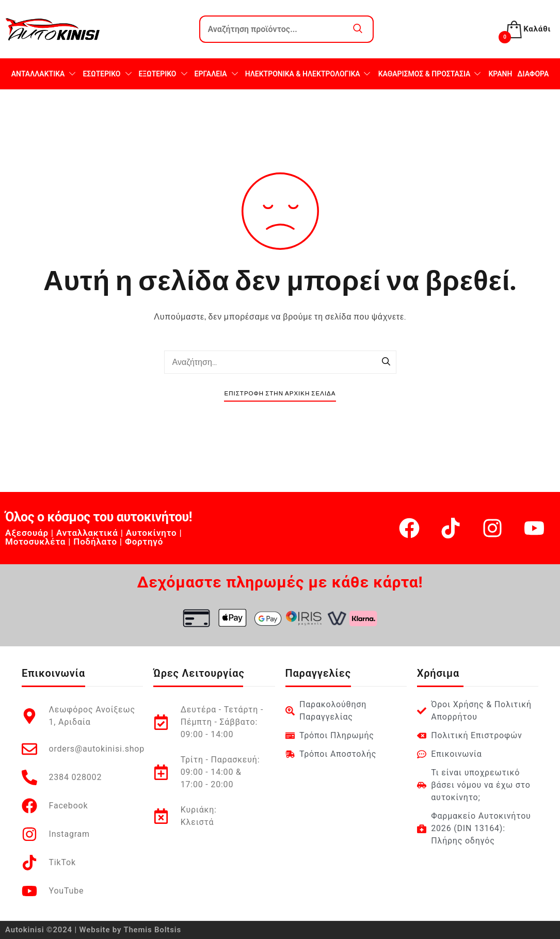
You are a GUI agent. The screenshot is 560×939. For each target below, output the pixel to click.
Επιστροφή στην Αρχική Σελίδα (280, 394)
